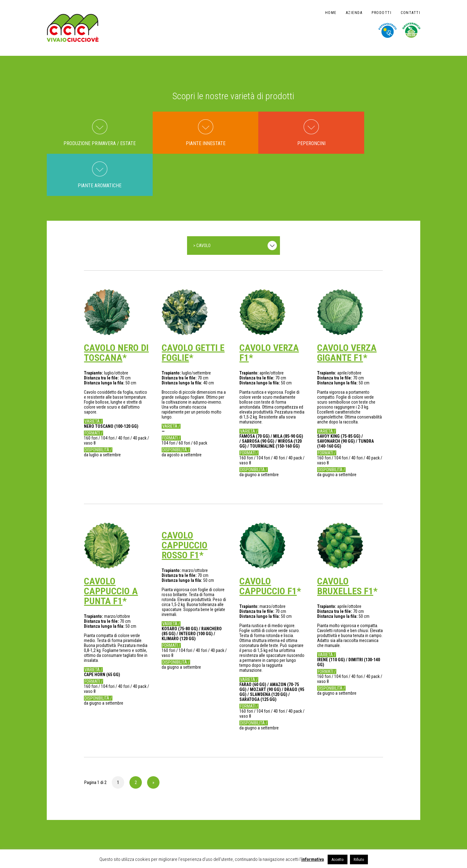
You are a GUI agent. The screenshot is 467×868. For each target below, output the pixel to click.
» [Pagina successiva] (153, 741)
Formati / (94, 391)
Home (331, 13)
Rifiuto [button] (359, 859)
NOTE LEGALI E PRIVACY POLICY (74, 841)
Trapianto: (94, 331)
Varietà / (93, 379)
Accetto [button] (338, 859)
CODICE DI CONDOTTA (124, 841)
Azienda (354, 13)
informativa (313, 859)
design (407, 836)
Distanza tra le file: (102, 336)
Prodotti (382, 13)
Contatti (410, 13)
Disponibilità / (98, 408)
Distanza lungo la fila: (105, 341)
